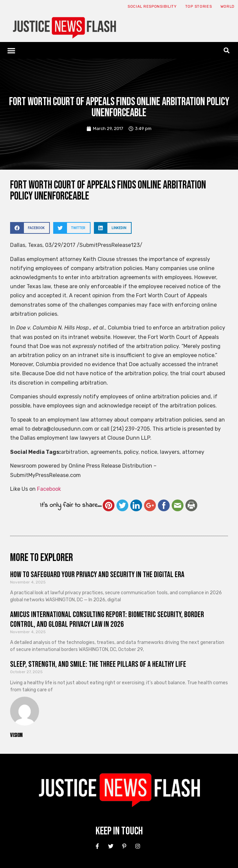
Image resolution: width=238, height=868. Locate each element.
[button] (11, 50)
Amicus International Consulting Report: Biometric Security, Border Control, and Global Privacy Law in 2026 (107, 619)
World (228, 7)
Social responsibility (152, 7)
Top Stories (199, 7)
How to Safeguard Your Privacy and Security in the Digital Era (97, 575)
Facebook (49, 489)
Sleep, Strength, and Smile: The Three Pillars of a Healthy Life (98, 664)
